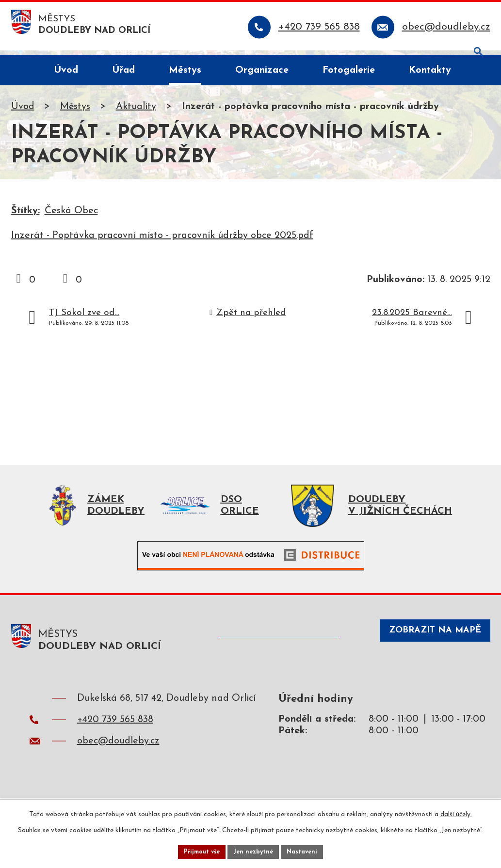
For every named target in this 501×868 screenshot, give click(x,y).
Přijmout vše (197, 850)
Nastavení (308, 850)
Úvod (23, 111)
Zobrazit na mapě (424, 650)
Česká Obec (71, 216)
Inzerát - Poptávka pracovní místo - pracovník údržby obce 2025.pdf (162, 240)
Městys (75, 111)
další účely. (456, 812)
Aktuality (136, 111)
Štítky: (25, 216)
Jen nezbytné (254, 850)
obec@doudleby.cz (118, 755)
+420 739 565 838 (115, 734)
